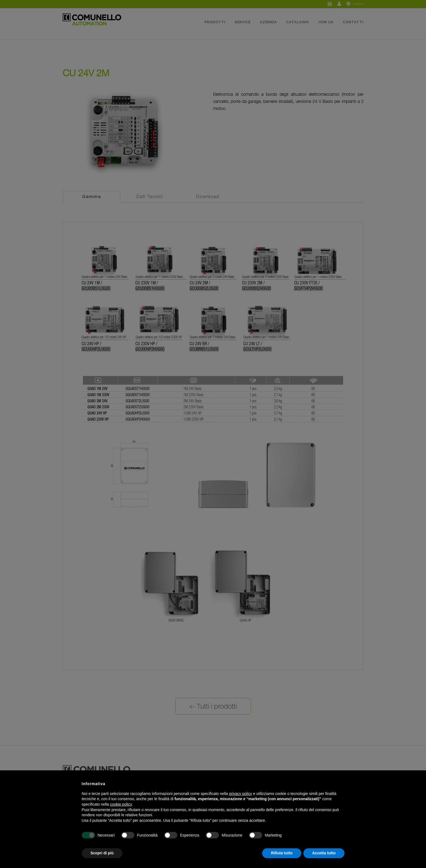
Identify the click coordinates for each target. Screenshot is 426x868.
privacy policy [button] (240, 794)
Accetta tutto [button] (324, 853)
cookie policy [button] (121, 804)
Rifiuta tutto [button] (282, 853)
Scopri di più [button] (102, 853)
